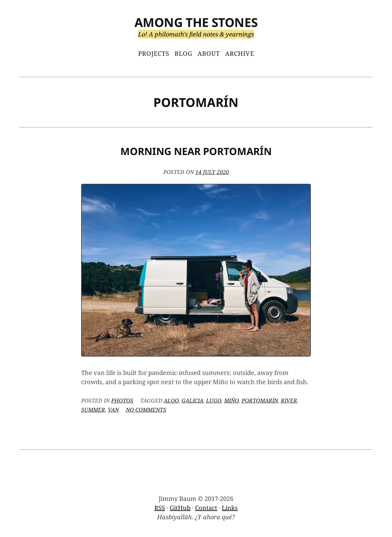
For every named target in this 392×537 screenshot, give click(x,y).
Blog (183, 53)
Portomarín (260, 400)
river (289, 400)
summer (93, 410)
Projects (154, 53)
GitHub (180, 508)
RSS (160, 508)
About (209, 53)
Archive (240, 53)
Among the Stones (196, 22)
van (113, 410)
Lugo (214, 400)
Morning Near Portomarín (196, 151)
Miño (232, 400)
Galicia (192, 400)
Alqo (171, 400)
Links (230, 508)
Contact (206, 508)
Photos (122, 400)
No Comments (146, 410)
